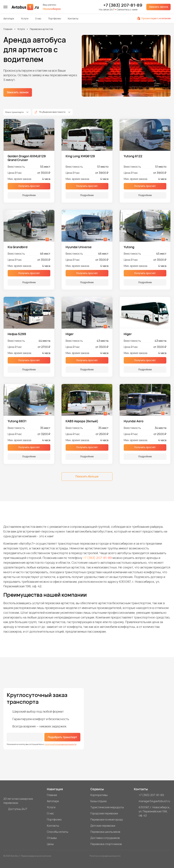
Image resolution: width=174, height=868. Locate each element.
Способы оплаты (58, 832)
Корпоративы (99, 795)
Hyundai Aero (134, 421)
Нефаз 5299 (17, 334)
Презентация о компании (154, 18)
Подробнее (29, 195)
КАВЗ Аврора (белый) (82, 421)
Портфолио (55, 18)
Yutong (129, 247)
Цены (50, 844)
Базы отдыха (98, 801)
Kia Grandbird (18, 247)
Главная (8, 29)
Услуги (25, 18)
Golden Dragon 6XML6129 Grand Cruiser (27, 158)
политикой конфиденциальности (60, 744)
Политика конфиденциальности (105, 856)
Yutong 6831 (17, 421)
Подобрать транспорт (62, 737)
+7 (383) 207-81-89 (123, 5)
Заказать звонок (158, 7)
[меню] (5, 7)
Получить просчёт (29, 186)
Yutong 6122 (133, 156)
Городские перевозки (104, 813)
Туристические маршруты (107, 807)
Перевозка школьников (105, 832)
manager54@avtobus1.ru (154, 801)
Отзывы (52, 838)
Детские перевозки (103, 826)
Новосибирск (52, 9)
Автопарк (9, 18)
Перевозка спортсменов (106, 844)
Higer (70, 334)
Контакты (73, 18)
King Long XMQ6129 (80, 156)
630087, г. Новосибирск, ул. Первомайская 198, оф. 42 (154, 811)
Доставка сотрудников (105, 838)
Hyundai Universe (79, 247)
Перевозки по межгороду (107, 819)
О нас (38, 18)
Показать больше (87, 476)
